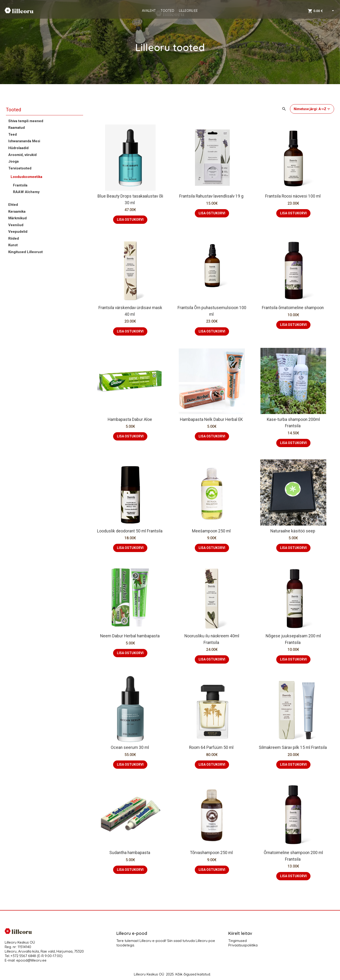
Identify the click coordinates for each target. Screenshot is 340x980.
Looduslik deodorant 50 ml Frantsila (130, 531)
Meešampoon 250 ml (212, 531)
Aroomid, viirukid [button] (22, 155)
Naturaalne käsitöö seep (293, 531)
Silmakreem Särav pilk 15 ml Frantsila (293, 747)
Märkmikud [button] (17, 218)
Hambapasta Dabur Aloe (130, 419)
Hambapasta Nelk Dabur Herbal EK (212, 419)
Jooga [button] (13, 161)
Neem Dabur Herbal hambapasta (130, 636)
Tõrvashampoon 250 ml (212, 853)
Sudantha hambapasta (130, 853)
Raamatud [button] (17, 128)
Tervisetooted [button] (20, 168)
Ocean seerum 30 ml (130, 747)
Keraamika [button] (17, 212)
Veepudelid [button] (18, 232)
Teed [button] (13, 134)
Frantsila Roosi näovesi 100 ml (293, 196)
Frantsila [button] (20, 185)
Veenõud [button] (16, 225)
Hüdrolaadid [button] (18, 148)
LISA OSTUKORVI (130, 220)
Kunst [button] (13, 245)
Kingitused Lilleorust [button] (25, 252)
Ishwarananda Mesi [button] (24, 141)
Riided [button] (14, 238)
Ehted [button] (13, 205)
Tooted (13, 110)
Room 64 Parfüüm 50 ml (212, 747)
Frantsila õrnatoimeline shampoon (293, 308)
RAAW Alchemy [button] (26, 192)
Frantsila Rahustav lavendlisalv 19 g (212, 196)
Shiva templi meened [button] (26, 121)
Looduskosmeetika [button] (26, 177)
